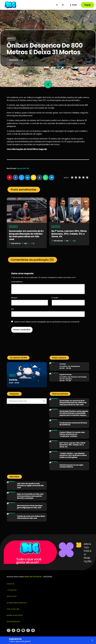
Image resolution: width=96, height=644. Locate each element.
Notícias (11, 39)
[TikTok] (13, 630)
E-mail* (55, 298)
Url (12, 309)
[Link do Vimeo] (11, 5)
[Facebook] (28, 630)
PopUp (87, 5)
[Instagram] (23, 630)
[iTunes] (18, 630)
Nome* (14, 298)
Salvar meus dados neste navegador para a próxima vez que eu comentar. (47, 322)
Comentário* (17, 282)
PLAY (73, 5)
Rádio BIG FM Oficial (33, 577)
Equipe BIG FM (23, 168)
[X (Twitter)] (9, 630)
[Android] (33, 630)
